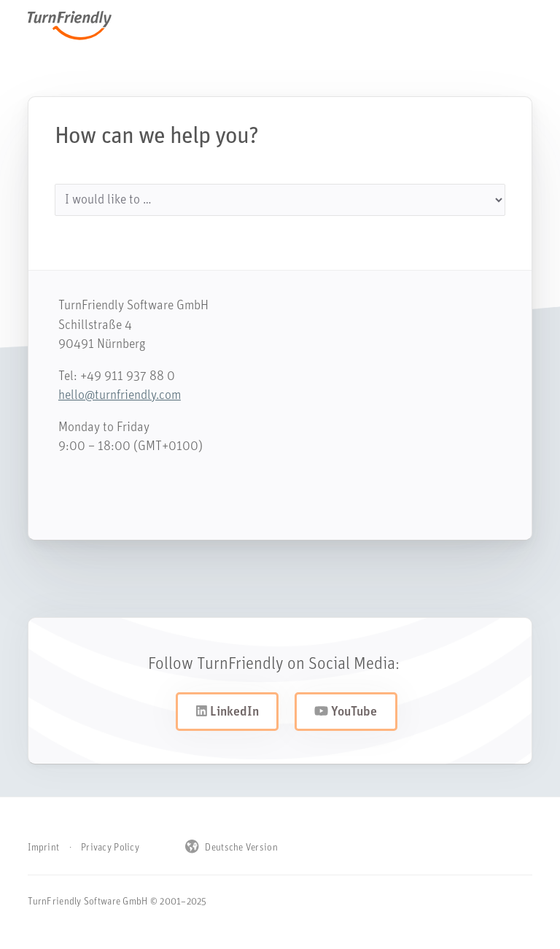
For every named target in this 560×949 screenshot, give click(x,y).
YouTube (346, 712)
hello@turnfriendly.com (112, 396)
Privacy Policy (110, 848)
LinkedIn (227, 712)
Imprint (43, 848)
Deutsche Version (232, 848)
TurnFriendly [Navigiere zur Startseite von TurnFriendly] (77, 26)
